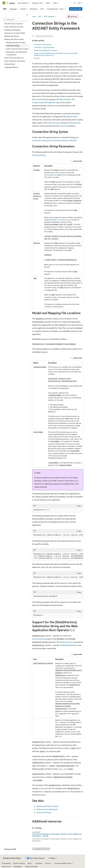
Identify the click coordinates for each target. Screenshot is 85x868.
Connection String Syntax (43, 44)
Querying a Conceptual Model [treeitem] (15, 33)
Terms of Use (6, 867)
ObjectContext (72, 116)
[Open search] (75, 3)
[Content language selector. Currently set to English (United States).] (12, 858)
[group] (58, 535)
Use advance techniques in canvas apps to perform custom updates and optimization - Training (57, 835)
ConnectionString (42, 99)
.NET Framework (49, 16)
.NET (40, 16)
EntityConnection (65, 99)
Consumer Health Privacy (63, 863)
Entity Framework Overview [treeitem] (14, 27)
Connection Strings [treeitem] (13, 46)
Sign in (80, 3)
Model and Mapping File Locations (46, 50)
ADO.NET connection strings (60, 220)
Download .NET (76, 9)
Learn (34, 16)
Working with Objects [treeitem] (12, 36)
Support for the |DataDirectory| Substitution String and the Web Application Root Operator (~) (56, 54)
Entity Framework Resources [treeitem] (14, 58)
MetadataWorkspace (70, 645)
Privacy (47, 863)
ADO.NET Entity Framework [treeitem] (14, 24)
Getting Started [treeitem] (10, 64)
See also (37, 58)
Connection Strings (44, 812)
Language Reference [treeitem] (11, 67)
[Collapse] (27, 15)
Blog (29, 863)
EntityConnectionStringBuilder (44, 102)
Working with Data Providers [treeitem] (16, 42)
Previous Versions (19, 863)
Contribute (39, 863)
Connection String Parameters (44, 47)
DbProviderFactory (51, 175)
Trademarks (17, 867)
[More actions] (81, 17)
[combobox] (15, 19)
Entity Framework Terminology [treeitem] (15, 61)
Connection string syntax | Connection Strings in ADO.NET (54, 140)
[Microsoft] (4, 3)
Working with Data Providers (47, 806)
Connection (64, 126)
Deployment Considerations (47, 809)
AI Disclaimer (6, 863)
